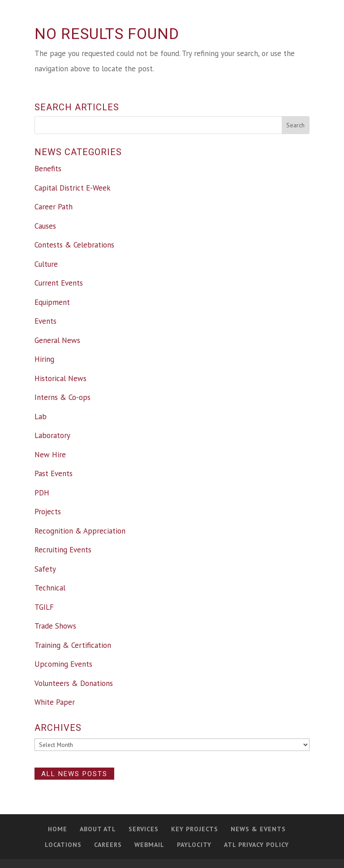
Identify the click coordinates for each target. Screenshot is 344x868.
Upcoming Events (63, 664)
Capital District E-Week (73, 188)
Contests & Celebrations (74, 245)
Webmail (149, 845)
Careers (108, 845)
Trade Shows (55, 626)
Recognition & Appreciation (80, 531)
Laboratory (52, 435)
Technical (50, 588)
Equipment (52, 302)
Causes (45, 226)
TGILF (44, 607)
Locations (63, 845)
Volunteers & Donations (74, 683)
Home (58, 829)
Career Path (54, 207)
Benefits (48, 169)
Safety (45, 569)
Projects (48, 512)
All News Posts (74, 773)
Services (144, 829)
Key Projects (195, 829)
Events (45, 321)
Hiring (44, 359)
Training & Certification (73, 645)
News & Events (258, 829)
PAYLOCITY (194, 845)
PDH (42, 493)
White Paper (55, 702)
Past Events (54, 473)
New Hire (50, 455)
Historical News (60, 378)
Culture (46, 264)
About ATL (98, 829)
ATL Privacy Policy (256, 845)
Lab (41, 417)
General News (57, 340)
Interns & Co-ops (62, 397)
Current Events (59, 283)
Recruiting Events (63, 550)
